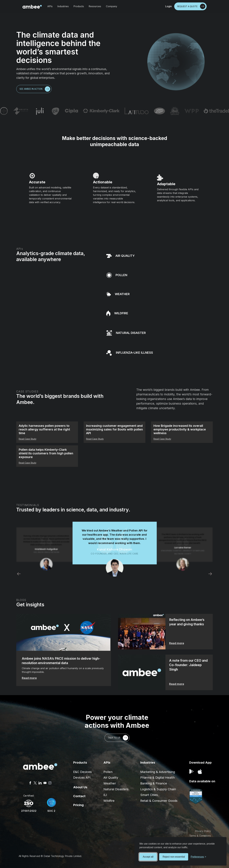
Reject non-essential (174, 857)
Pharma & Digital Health (157, 778)
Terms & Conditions (200, 836)
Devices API (82, 778)
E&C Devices (82, 772)
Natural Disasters (116, 789)
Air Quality (111, 778)
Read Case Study (28, 439)
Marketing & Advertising (158, 772)
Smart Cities (149, 795)
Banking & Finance (154, 783)
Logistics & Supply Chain (158, 789)
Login (169, 6)
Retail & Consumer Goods (159, 801)
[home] (32, 6)
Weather (110, 783)
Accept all (148, 857)
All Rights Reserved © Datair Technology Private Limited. (50, 856)
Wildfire (109, 801)
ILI (105, 795)
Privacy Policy (203, 831)
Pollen (108, 772)
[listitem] (114, 549)
